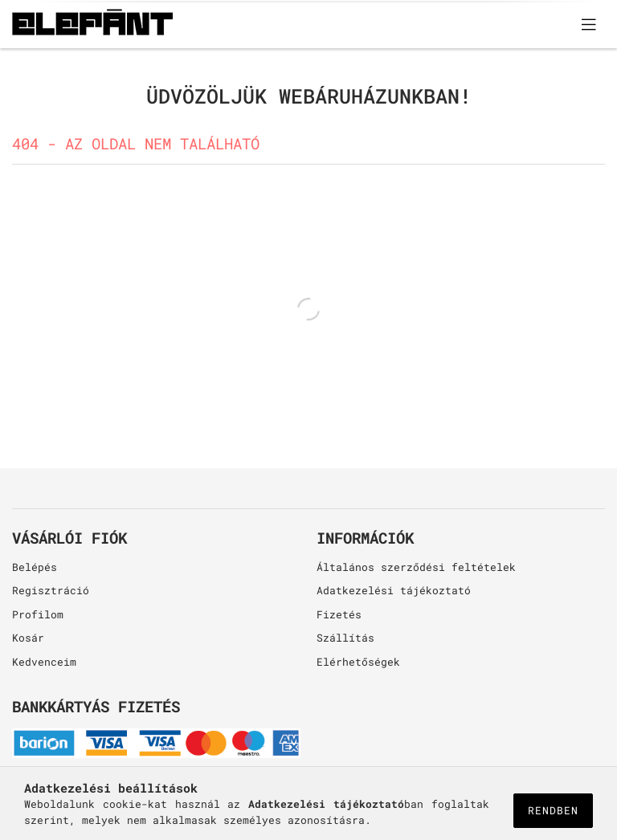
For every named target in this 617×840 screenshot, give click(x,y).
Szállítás (345, 638)
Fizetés (339, 614)
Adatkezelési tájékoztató (394, 590)
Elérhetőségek (358, 662)
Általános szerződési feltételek (416, 567)
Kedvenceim (44, 662)
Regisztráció (51, 590)
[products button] (589, 24)
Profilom (38, 614)
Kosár (28, 638)
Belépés (35, 567)
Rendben (553, 810)
